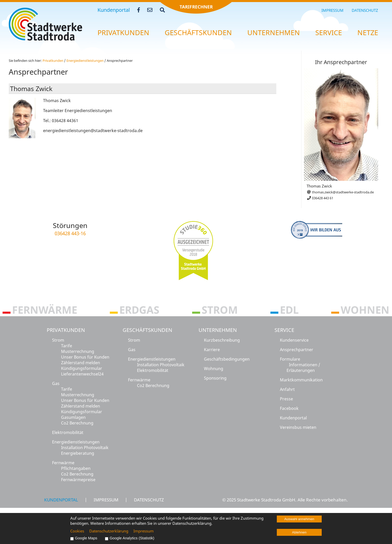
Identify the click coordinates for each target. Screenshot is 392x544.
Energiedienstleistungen (76, 442)
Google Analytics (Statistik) (132, 538)
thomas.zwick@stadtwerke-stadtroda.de (340, 192)
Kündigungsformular (82, 368)
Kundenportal (114, 10)
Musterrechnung (78, 351)
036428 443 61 (320, 198)
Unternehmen (218, 330)
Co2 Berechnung (77, 423)
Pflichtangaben (76, 468)
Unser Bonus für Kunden (85, 357)
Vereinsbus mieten (298, 427)
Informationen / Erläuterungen (303, 368)
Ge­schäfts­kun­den (198, 33)
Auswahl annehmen (299, 519)
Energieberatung (78, 453)
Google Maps (86, 538)
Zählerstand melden (81, 363)
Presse (286, 399)
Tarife (67, 346)
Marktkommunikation (301, 380)
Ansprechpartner (297, 350)
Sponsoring (215, 378)
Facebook (289, 408)
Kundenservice (294, 340)
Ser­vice (329, 33)
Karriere (212, 350)
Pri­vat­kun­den (123, 33)
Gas (56, 383)
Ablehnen (299, 532)
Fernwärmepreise (78, 480)
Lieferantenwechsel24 (82, 374)
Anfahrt (287, 389)
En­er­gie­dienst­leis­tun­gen (85, 61)
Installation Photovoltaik (85, 448)
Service (284, 330)
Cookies (77, 531)
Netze (368, 33)
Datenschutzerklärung (109, 531)
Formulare (290, 359)
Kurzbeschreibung (222, 340)
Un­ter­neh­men (274, 33)
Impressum (332, 10)
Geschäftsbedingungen (227, 359)
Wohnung (214, 369)
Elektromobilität (68, 432)
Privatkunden (66, 330)
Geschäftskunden (147, 330)
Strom (58, 340)
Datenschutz (365, 10)
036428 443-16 (70, 233)
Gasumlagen (73, 417)
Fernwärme (63, 463)
